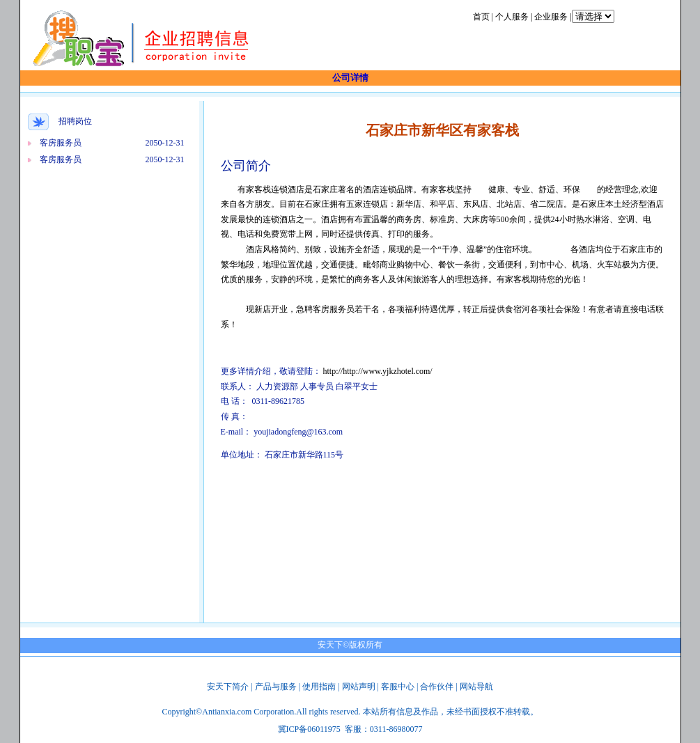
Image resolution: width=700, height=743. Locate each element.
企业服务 (551, 17)
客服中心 (398, 687)
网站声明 (359, 687)
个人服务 (512, 17)
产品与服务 (276, 687)
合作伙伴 (437, 687)
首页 (481, 17)
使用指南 (319, 687)
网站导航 (476, 687)
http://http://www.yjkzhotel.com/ (378, 371)
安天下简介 (228, 687)
